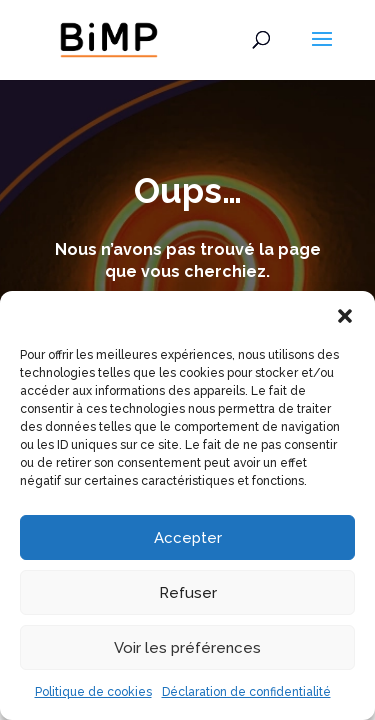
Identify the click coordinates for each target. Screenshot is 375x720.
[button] (345, 316)
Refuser (188, 593)
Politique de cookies (93, 692)
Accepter (188, 538)
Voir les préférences (187, 648)
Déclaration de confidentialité (246, 692)
